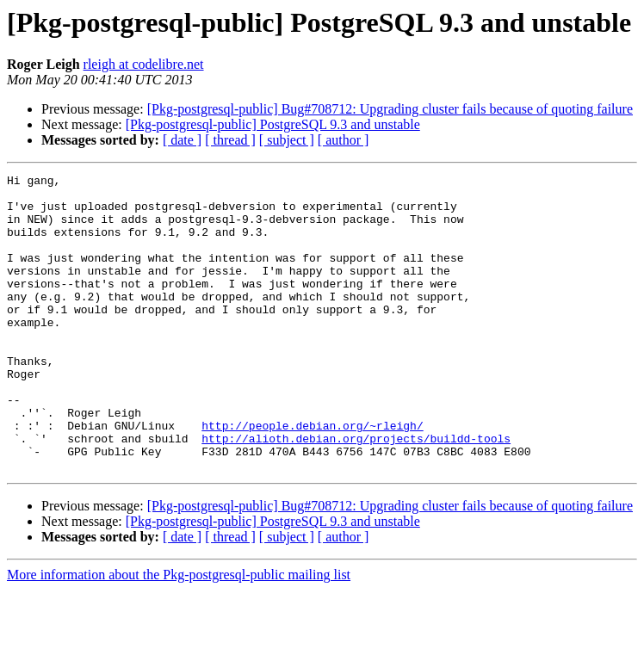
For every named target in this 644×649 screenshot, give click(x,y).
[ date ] (182, 140)
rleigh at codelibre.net (144, 64)
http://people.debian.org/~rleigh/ (312, 477)
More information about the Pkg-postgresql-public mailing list (179, 634)
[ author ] (344, 140)
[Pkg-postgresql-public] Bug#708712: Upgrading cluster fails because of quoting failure (390, 109)
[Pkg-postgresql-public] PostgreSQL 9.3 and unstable (273, 124)
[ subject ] (287, 140)
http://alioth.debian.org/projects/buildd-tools (356, 492)
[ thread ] (230, 140)
